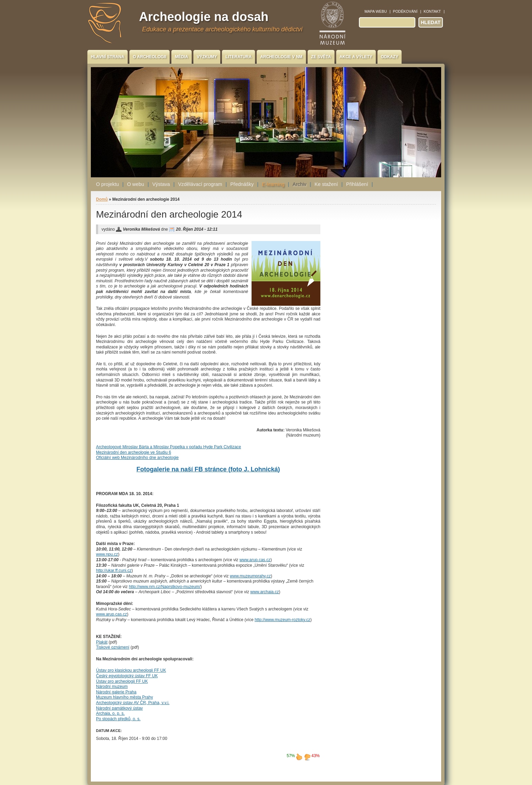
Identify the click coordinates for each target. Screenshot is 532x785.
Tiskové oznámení (113, 647)
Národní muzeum (112, 687)
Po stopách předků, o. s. (118, 719)
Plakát (102, 642)
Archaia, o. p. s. (110, 713)
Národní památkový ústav (119, 708)
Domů (102, 199)
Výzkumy (207, 57)
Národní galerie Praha (116, 692)
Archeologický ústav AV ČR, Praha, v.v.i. (133, 703)
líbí (299, 757)
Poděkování (405, 11)
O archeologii (150, 57)
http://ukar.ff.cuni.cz (114, 571)
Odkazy (390, 57)
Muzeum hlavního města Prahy (124, 697)
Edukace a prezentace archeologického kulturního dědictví (222, 29)
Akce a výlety (356, 57)
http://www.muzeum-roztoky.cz (283, 620)
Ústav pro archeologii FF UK (122, 681)
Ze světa (321, 57)
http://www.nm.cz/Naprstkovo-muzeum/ (164, 587)
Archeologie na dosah (204, 17)
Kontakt (432, 11)
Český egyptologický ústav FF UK (127, 676)
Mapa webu (376, 11)
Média (182, 57)
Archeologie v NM (281, 57)
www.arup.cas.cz (255, 560)
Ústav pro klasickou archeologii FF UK (131, 670)
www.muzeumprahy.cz (250, 576)
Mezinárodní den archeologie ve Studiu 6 (134, 452)
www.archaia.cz (264, 592)
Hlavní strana (108, 57)
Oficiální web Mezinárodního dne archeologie (137, 458)
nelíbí (307, 757)
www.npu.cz (107, 554)
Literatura (238, 57)
